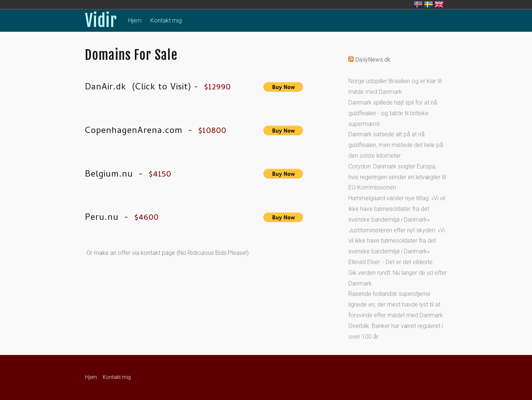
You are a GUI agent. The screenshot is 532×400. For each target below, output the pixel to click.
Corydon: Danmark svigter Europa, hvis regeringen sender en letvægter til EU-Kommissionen (397, 177)
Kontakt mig (166, 20)
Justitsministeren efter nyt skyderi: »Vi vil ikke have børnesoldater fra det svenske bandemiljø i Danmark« (397, 241)
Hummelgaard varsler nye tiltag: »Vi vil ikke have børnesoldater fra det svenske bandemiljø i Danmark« (397, 209)
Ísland (418, 4)
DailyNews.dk (373, 60)
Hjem (135, 20)
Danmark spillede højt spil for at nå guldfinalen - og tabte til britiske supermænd (393, 113)
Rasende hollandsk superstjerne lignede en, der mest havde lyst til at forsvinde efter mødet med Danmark (396, 305)
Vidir (101, 21)
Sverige (429, 4)
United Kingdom (439, 4)
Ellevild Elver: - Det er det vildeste (391, 262)
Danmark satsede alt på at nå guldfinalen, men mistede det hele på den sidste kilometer (396, 145)
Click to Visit (162, 88)
